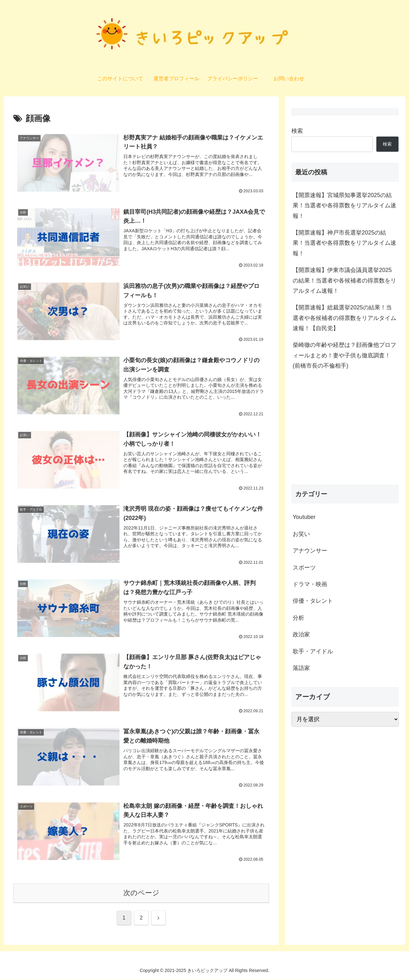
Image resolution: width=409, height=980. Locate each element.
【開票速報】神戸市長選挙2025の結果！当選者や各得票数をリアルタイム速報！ (344, 243)
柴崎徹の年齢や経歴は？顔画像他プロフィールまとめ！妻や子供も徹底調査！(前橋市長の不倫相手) (344, 355)
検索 (297, 131)
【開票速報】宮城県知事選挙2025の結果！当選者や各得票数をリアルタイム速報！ (344, 206)
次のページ (141, 893)
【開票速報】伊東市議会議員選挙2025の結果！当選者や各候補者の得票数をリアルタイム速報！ (344, 280)
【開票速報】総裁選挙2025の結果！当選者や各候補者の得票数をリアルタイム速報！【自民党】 (344, 318)
